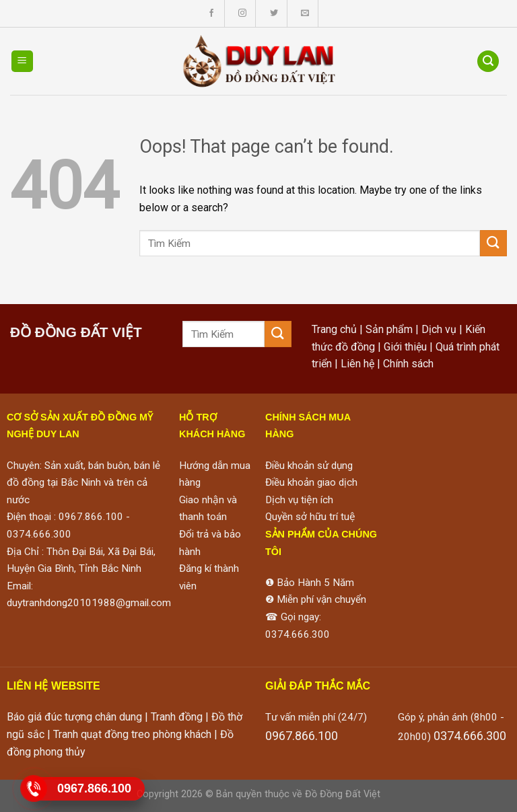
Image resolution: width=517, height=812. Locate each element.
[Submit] (493, 243)
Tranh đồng (177, 717)
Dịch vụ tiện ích (299, 500)
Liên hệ (357, 364)
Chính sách (408, 364)
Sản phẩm (389, 329)
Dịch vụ (439, 329)
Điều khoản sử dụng (309, 466)
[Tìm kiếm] (488, 62)
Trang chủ (334, 329)
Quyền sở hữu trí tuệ (310, 517)
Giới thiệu (405, 347)
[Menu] (23, 62)
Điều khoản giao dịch (311, 482)
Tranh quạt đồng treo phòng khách (132, 734)
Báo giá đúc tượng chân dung (74, 717)
